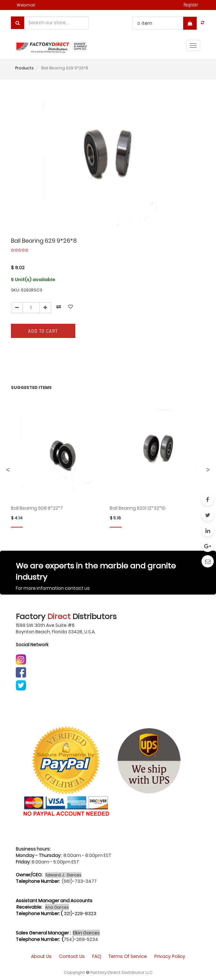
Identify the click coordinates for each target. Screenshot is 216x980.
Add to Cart (43, 331)
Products (24, 68)
